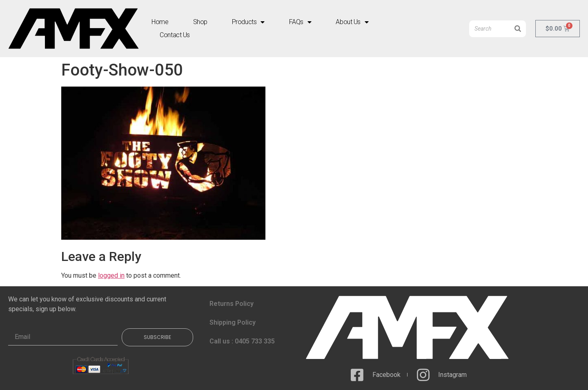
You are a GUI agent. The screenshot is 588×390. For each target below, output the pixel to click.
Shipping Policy (233, 322)
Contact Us (175, 35)
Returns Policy (232, 304)
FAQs (300, 22)
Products (248, 22)
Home (160, 22)
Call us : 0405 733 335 (242, 341)
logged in (111, 275)
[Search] (518, 29)
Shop (200, 22)
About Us (352, 22)
